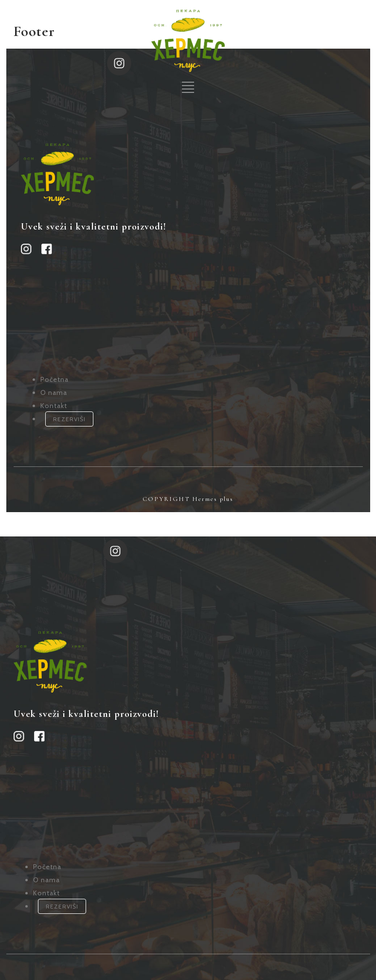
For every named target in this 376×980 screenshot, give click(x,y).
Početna (54, 370)
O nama (54, 383)
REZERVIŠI (69, 409)
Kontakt (54, 396)
